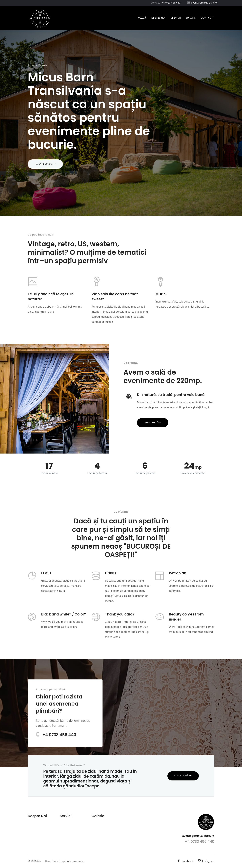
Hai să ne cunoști (45, 164)
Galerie (191, 18)
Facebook (185, 861)
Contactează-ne (153, 423)
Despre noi (158, 18)
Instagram (206, 861)
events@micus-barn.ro (198, 836)
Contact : (166, 3)
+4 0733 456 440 (59, 735)
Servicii (176, 18)
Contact (207, 18)
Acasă (143, 18)
